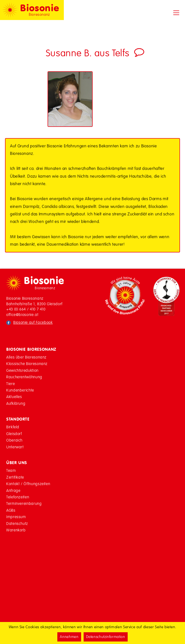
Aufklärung (16, 403)
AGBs (11, 510)
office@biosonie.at (22, 315)
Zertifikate (15, 477)
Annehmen (69, 637)
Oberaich (14, 440)
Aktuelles (14, 397)
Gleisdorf (14, 434)
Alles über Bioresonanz (26, 357)
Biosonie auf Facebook (33, 322)
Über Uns (17, 463)
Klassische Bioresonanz (27, 364)
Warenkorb (16, 530)
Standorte (18, 419)
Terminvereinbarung (24, 504)
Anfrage (13, 491)
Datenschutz (17, 524)
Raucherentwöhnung (24, 377)
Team (11, 470)
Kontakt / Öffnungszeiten (28, 484)
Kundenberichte (20, 390)
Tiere (11, 384)
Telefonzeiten (18, 497)
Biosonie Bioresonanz (31, 349)
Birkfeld (13, 427)
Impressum (16, 517)
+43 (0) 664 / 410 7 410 (26, 309)
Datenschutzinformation (106, 637)
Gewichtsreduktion (22, 370)
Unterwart (15, 447)
